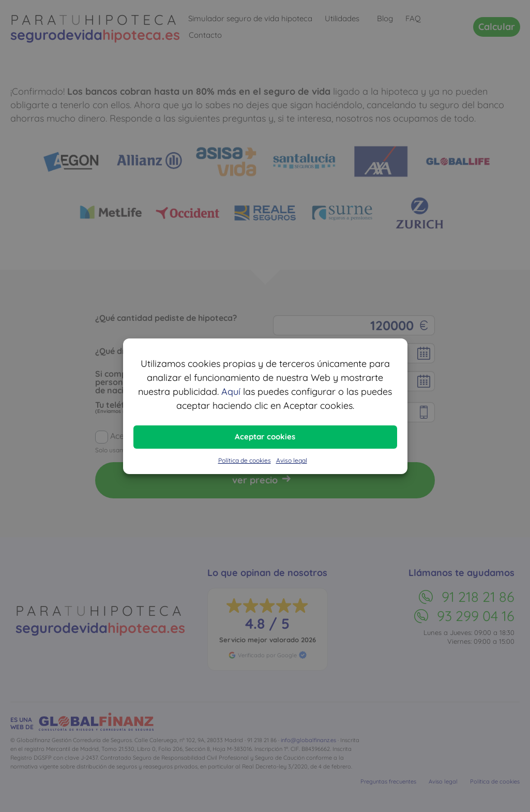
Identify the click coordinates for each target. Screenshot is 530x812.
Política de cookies (245, 460)
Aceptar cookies (265, 437)
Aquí (231, 392)
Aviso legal (292, 460)
